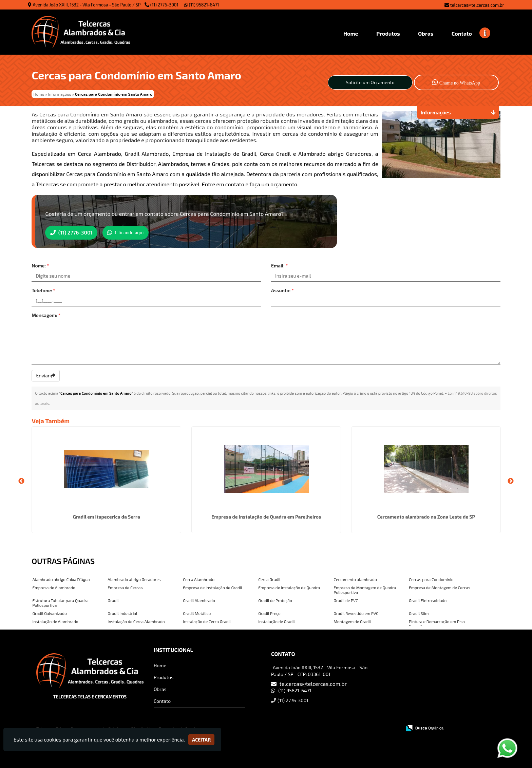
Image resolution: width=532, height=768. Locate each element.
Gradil (113, 600)
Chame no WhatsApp (456, 82)
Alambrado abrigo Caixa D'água (61, 579)
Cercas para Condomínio (431, 579)
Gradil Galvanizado (49, 613)
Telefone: (43, 290)
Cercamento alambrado (355, 579)
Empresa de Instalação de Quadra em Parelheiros (266, 516)
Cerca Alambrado (199, 579)
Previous (21, 481)
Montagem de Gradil (352, 621)
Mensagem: (46, 314)
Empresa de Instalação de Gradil (212, 587)
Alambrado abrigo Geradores (134, 579)
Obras (160, 688)
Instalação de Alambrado (55, 621)
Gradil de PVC (346, 600)
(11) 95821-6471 (202, 5)
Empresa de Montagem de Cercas (440, 587)
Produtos (164, 677)
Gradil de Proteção (275, 600)
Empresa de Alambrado (54, 587)
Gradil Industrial (122, 613)
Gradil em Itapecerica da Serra (107, 516)
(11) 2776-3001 (164, 5)
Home (160, 665)
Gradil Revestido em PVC (356, 613)
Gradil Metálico (197, 613)
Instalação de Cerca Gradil (207, 621)
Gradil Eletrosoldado (428, 600)
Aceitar (201, 740)
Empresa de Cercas (125, 587)
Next (511, 481)
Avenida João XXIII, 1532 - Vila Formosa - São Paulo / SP (87, 5)
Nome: (40, 265)
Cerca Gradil (269, 579)
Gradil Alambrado (199, 600)
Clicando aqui (134, 232)
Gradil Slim (419, 613)
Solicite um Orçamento (370, 82)
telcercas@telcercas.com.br (477, 5)
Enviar (46, 375)
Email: (279, 265)
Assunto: (282, 290)
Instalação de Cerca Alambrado (136, 621)
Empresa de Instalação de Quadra (289, 587)
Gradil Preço (269, 613)
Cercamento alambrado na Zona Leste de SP (426, 516)
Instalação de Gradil (277, 621)
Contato (162, 700)
